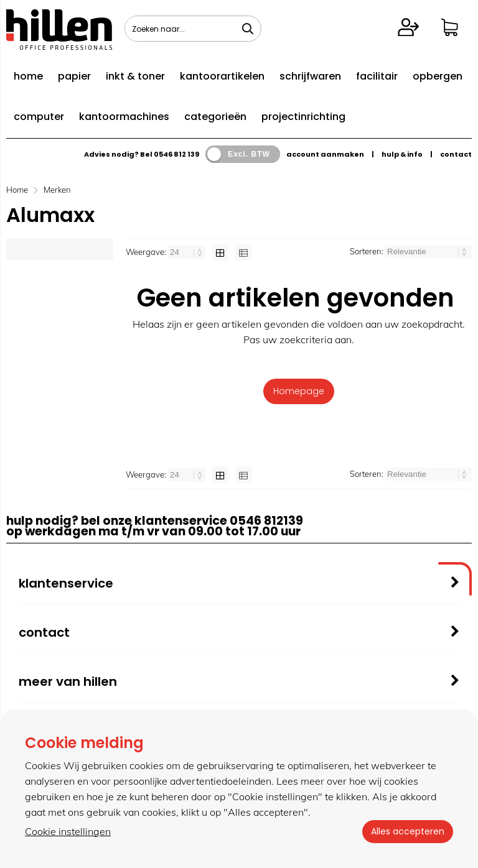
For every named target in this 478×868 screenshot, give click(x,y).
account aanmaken (325, 154)
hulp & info (402, 154)
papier (74, 76)
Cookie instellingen (68, 831)
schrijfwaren (310, 76)
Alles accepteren (406, 831)
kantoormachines (124, 117)
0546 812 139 (176, 154)
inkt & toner (135, 76)
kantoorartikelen (222, 76)
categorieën (215, 117)
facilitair (377, 76)
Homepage (299, 391)
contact (456, 154)
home (28, 76)
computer (39, 117)
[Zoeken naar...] (248, 29)
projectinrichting (303, 117)
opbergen (438, 76)
